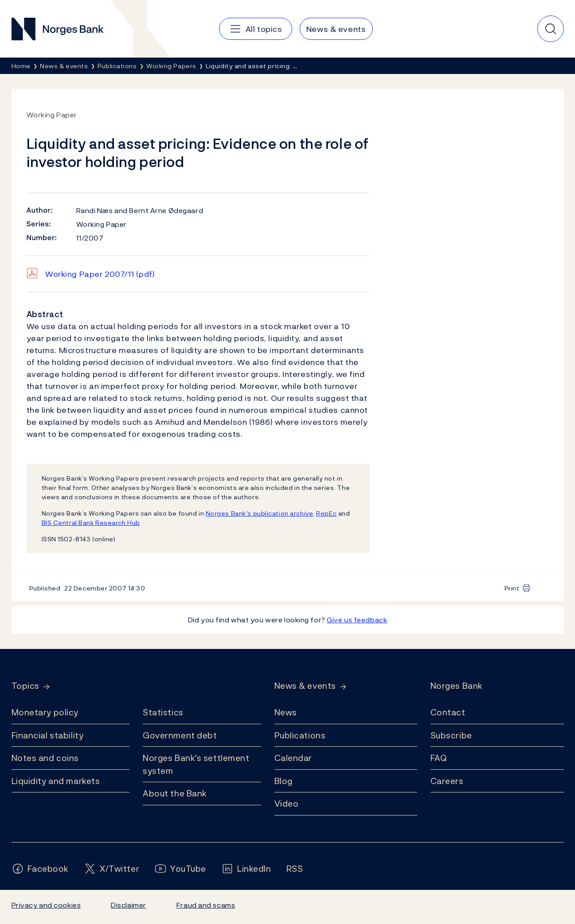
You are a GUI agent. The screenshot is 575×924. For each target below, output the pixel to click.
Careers (447, 781)
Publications (300, 735)
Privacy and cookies (46, 905)
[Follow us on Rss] (295, 869)
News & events (305, 686)
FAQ (439, 758)
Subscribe (451, 735)
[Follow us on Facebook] (40, 869)
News (286, 712)
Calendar (293, 758)
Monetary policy (45, 712)
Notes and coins (45, 758)
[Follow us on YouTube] (180, 869)
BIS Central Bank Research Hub (91, 522)
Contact (448, 712)
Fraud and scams (206, 905)
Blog (284, 781)
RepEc (326, 513)
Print (512, 588)
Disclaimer (129, 905)
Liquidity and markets (56, 781)
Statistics (163, 712)
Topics (25, 686)
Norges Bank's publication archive (260, 513)
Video (287, 804)
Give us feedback (357, 620)
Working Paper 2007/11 (100, 274)
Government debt (180, 735)
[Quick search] (551, 29)
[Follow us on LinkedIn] (246, 869)
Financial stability (48, 735)
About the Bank (175, 793)
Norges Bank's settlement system (196, 764)
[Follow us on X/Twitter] (111, 869)
